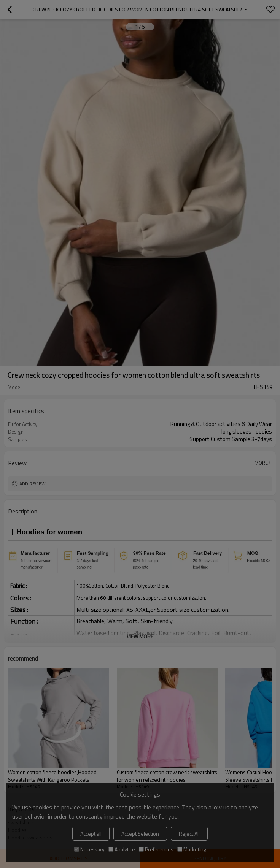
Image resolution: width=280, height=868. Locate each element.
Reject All (189, 834)
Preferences (156, 849)
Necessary (89, 849)
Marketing (192, 849)
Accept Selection (140, 834)
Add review (33, 484)
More (261, 463)
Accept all (91, 834)
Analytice (122, 849)
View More (140, 636)
